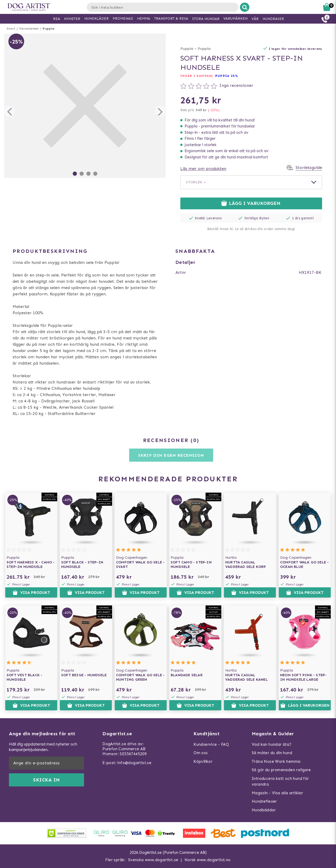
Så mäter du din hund (272, 753)
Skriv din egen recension (171, 455)
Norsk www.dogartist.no (208, 860)
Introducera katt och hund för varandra (280, 782)
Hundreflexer (264, 801)
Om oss (201, 753)
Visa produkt (31, 593)
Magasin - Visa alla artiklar (277, 793)
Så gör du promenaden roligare (281, 770)
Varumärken (29, 29)
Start (11, 29)
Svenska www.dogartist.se (153, 860)
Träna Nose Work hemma (276, 762)
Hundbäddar (264, 810)
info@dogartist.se (134, 763)
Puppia (48, 29)
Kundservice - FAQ (211, 744)
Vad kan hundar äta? (272, 744)
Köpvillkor (203, 762)
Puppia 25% (227, 76)
